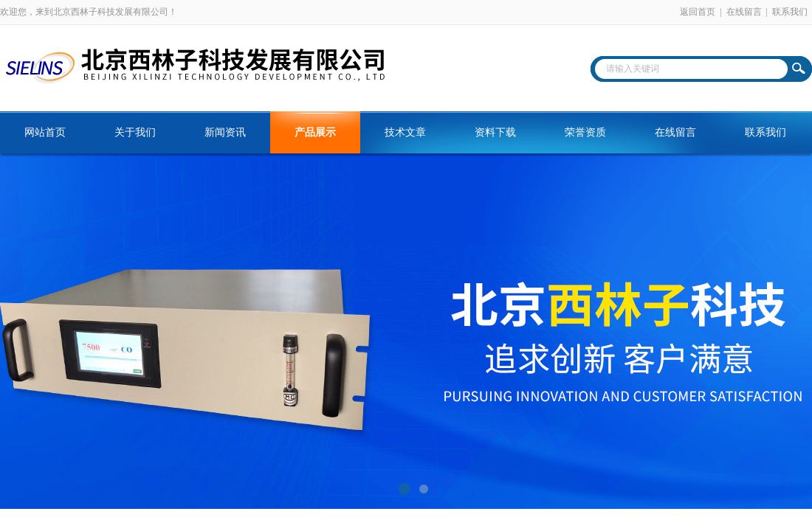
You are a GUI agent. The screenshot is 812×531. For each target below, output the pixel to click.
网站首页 (45, 132)
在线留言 (744, 12)
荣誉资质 (585, 132)
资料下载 (495, 132)
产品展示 (315, 132)
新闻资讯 (225, 132)
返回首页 (698, 12)
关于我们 (135, 132)
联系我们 (790, 12)
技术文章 (405, 132)
